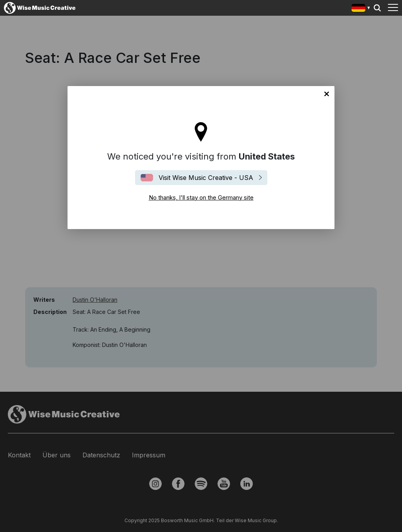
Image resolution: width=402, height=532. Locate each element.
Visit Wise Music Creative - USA (206, 178)
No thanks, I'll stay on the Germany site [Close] (327, 94)
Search (377, 8)
